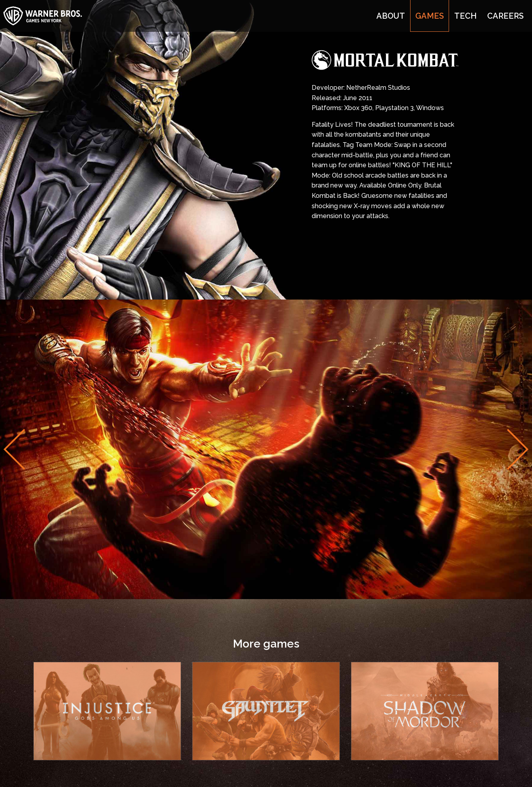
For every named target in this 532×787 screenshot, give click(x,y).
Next (518, 449)
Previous (14, 449)
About (391, 16)
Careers (505, 16)
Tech (465, 16)
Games (430, 16)
